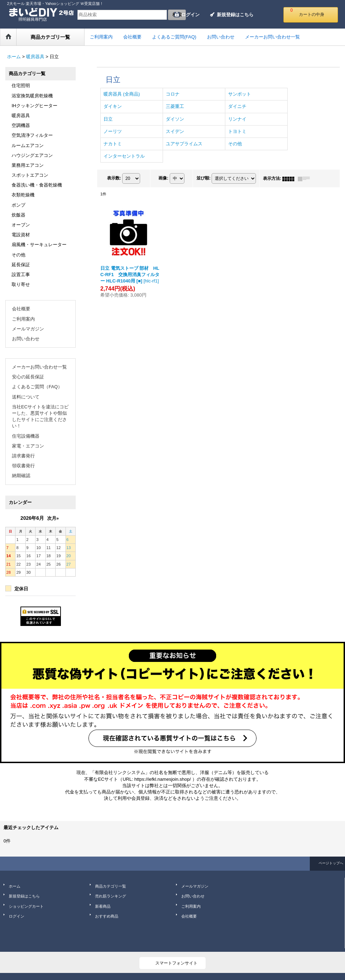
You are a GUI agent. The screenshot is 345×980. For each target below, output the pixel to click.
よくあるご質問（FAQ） (37, 387)
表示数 (114, 178)
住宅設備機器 (26, 436)
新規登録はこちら (235, 15)
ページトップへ (331, 863)
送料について (26, 397)
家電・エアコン (28, 446)
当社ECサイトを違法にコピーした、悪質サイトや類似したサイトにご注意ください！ (40, 416)
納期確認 (21, 476)
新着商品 (103, 906)
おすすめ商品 (107, 916)
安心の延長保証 (28, 377)
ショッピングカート (26, 906)
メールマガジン (28, 329)
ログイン (190, 15)
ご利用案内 (23, 319)
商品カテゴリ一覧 (111, 886)
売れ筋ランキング (111, 896)
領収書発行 (23, 466)
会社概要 (21, 309)
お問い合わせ (26, 339)
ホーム (15, 886)
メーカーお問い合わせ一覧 (39, 367)
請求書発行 (23, 456)
